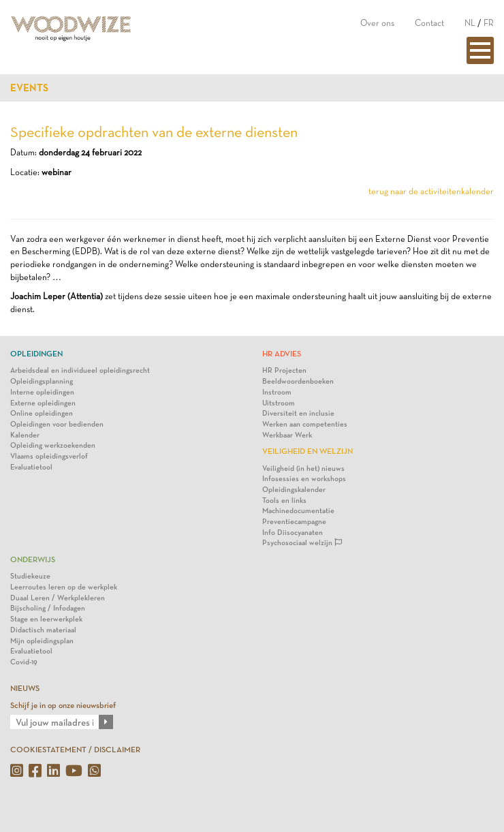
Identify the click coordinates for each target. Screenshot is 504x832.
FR (489, 23)
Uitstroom (279, 403)
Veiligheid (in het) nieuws (303, 468)
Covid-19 (24, 662)
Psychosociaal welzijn (302, 543)
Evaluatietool (31, 467)
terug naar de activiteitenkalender (431, 191)
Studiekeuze (30, 576)
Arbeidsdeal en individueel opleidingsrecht (80, 370)
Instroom (277, 392)
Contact (429, 23)
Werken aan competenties (305, 424)
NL (470, 23)
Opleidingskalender (294, 490)
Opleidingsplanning (42, 381)
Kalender (25, 435)
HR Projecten (284, 370)
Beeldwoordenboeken (298, 381)
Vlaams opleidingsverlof (49, 456)
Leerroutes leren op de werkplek (64, 587)
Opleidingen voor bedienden (57, 424)
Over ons (377, 23)
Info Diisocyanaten (293, 533)
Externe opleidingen (43, 403)
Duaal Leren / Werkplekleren (58, 598)
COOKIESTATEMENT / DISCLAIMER (75, 750)
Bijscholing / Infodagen (48, 608)
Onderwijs (33, 559)
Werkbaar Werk (287, 435)
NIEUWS (25, 688)
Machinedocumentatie (298, 511)
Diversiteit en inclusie (298, 413)
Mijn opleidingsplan (42, 641)
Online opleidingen (42, 413)
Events (29, 88)
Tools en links (284, 500)
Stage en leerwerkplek (46, 619)
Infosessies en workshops (304, 479)
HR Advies (282, 354)
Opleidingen (36, 354)
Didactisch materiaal (43, 630)
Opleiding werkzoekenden (53, 445)
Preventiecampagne (294, 522)
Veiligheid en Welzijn (308, 451)
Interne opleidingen (42, 392)
